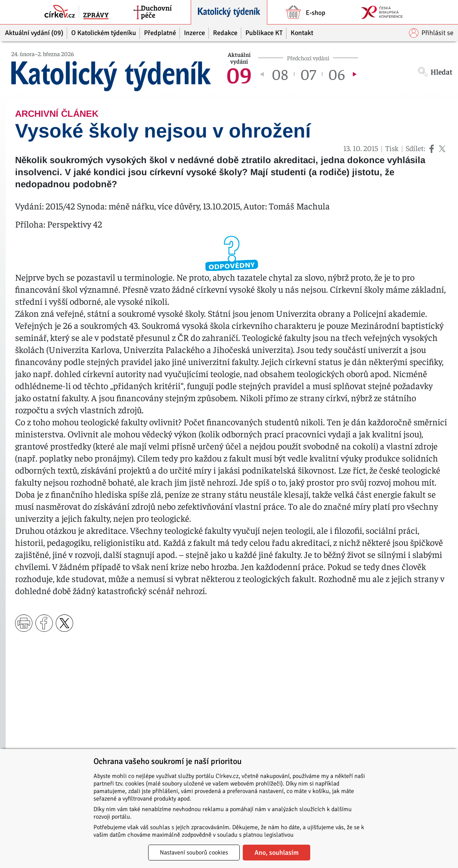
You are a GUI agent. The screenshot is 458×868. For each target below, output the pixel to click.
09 (239, 74)
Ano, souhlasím (276, 853)
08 (280, 74)
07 (308, 74)
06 (337, 74)
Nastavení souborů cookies (194, 853)
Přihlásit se (431, 33)
